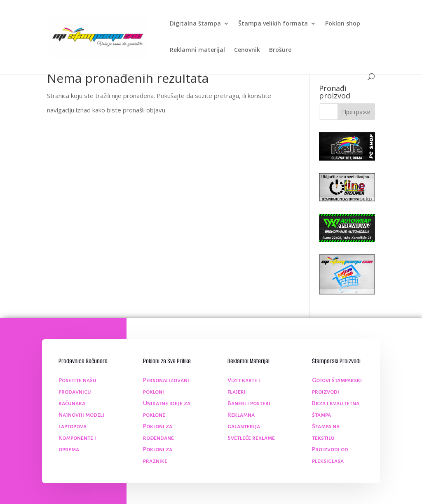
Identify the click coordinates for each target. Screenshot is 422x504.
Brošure (280, 50)
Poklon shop (343, 24)
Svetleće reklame (251, 438)
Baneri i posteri (249, 403)
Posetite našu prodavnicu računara (77, 392)
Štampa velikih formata (273, 24)
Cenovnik (247, 50)
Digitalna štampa (195, 24)
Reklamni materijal (197, 50)
